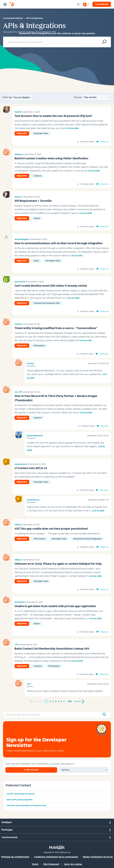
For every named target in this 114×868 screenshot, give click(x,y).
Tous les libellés (21, 98)
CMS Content (39, 539)
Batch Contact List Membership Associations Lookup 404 (52, 649)
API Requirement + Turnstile (33, 201)
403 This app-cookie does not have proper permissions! (51, 529)
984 (70, 701)
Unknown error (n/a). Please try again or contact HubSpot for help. (58, 564)
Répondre (22, 133)
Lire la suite (73, 128)
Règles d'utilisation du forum (98, 857)
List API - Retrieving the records (20, 794)
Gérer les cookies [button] (73, 864)
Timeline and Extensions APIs (47, 303)
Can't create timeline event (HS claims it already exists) (51, 286)
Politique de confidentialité (15, 857)
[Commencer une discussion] (86, 4)
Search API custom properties (19, 800)
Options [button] (65, 770)
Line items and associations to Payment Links (26, 805)
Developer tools (41, 133)
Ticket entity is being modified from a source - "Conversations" (56, 328)
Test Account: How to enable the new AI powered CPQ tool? (53, 116)
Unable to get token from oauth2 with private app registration (55, 606)
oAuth (37, 624)
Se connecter (102, 4)
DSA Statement (51, 864)
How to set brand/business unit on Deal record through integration (59, 243)
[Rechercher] (57, 42)
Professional (39, 346)
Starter (37, 218)
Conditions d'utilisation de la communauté (56, 857)
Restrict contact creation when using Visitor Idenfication (51, 158)
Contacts (38, 176)
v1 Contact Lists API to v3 (31, 468)
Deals (36, 261)
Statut (35, 864)
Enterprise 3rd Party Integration (87, 539)
